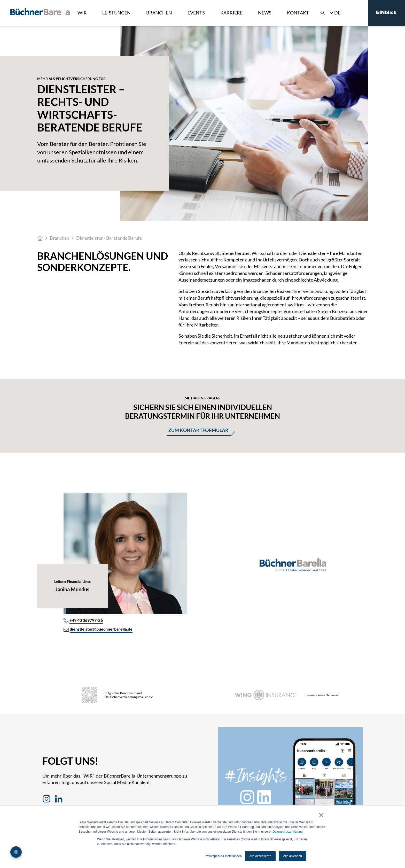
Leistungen (116, 13)
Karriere (231, 13)
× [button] (321, 815)
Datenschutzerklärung (288, 832)
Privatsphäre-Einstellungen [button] (223, 856)
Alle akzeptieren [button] (260, 856)
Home (40, 238)
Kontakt (298, 13)
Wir (82, 13)
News (265, 13)
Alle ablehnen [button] (293, 856)
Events (196, 13)
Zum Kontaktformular (198, 430)
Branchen (159, 13)
